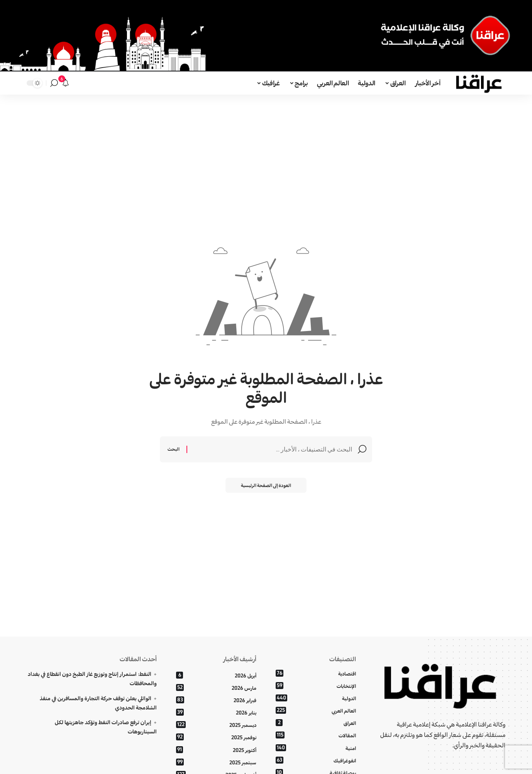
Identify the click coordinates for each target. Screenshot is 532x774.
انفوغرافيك (316, 760)
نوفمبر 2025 (216, 738)
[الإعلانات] (66, 83)
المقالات (316, 736)
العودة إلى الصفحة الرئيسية (266, 485)
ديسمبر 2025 (216, 725)
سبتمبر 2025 (216, 762)
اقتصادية (316, 673)
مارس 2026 (216, 688)
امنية (316, 748)
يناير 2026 (216, 712)
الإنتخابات (316, 686)
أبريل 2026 (216, 675)
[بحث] (54, 83)
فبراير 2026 (216, 700)
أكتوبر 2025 (216, 750)
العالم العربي (316, 710)
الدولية (316, 698)
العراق (316, 723)
